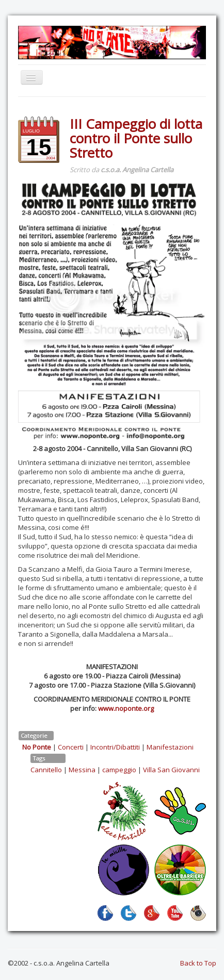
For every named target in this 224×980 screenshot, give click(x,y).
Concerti (71, 747)
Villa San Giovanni (171, 770)
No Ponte (37, 747)
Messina (82, 770)
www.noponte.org (126, 708)
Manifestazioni (170, 747)
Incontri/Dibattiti (115, 747)
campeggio (119, 770)
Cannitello (46, 770)
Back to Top (198, 963)
